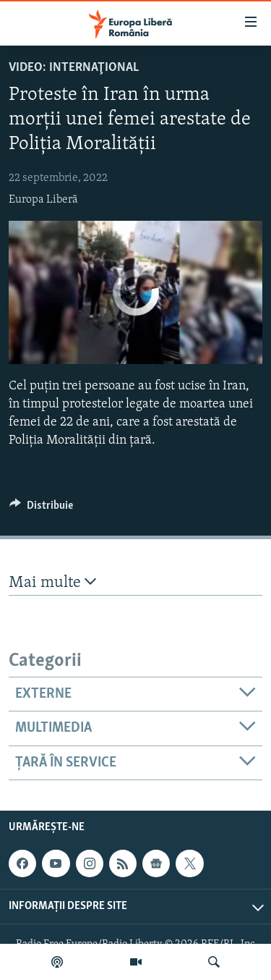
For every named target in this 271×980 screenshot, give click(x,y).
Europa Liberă (43, 200)
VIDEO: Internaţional (74, 68)
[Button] (41, 509)
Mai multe (52, 582)
